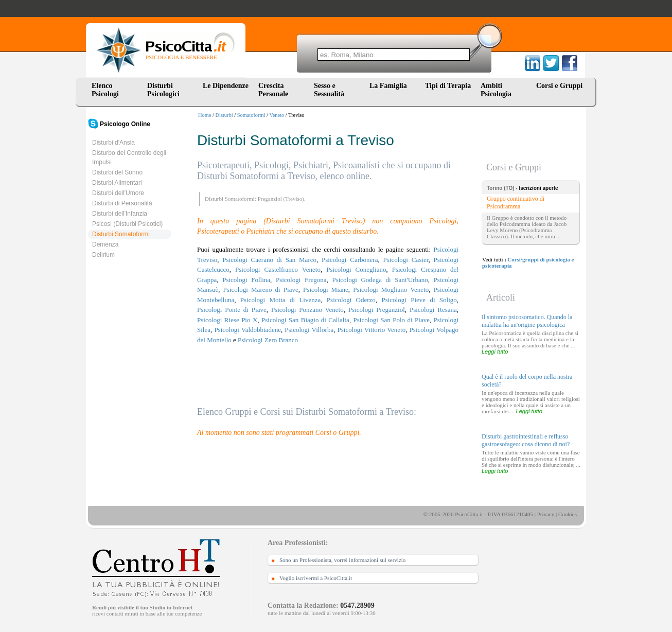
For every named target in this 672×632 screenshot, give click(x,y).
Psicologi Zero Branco (268, 340)
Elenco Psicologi (105, 90)
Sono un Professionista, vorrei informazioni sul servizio (342, 560)
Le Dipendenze (226, 86)
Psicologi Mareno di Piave (261, 289)
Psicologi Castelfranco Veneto (278, 269)
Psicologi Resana (433, 310)
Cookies (568, 514)
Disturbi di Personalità (122, 203)
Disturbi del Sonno (117, 172)
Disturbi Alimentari (117, 183)
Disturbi (224, 115)
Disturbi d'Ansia (113, 143)
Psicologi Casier (406, 260)
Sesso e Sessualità (329, 90)
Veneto (277, 115)
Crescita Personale (273, 90)
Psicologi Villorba (309, 330)
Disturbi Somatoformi (121, 234)
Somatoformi (251, 115)
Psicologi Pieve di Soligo (419, 300)
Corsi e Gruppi (559, 86)
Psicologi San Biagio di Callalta (305, 320)
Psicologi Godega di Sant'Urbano (380, 280)
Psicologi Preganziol (377, 310)
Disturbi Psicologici (163, 90)
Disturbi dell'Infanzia (120, 214)
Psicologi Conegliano (356, 269)
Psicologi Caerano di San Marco (269, 260)
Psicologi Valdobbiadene (247, 330)
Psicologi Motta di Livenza (280, 300)
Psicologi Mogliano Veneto (391, 289)
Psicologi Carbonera (350, 260)
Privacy (546, 514)
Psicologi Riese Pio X (227, 320)
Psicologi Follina (246, 280)
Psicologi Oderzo (351, 300)
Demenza (105, 244)
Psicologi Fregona (301, 280)
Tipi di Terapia (448, 86)
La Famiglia (390, 86)
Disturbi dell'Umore (118, 193)
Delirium (103, 255)
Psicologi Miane (326, 289)
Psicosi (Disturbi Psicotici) (127, 224)
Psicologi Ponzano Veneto (307, 310)
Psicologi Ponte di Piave (232, 310)
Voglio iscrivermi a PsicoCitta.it (316, 578)
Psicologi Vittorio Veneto (372, 330)
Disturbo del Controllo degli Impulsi (129, 157)
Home (205, 115)
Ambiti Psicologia (496, 90)
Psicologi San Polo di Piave (391, 320)
